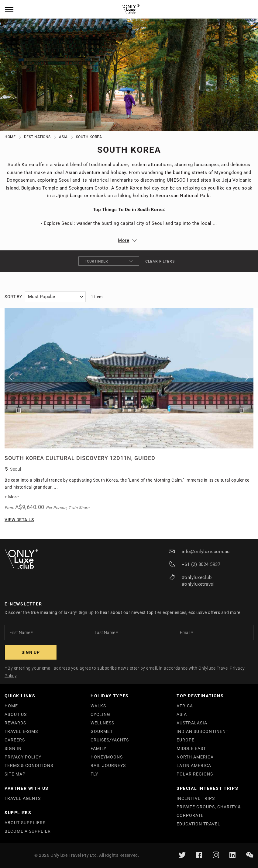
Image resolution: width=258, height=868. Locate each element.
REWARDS (15, 723)
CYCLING (100, 714)
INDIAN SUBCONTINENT (203, 731)
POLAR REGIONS (195, 774)
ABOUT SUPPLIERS (25, 823)
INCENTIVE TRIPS (196, 798)
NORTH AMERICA (195, 757)
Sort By (13, 297)
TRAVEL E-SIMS (21, 731)
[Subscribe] (31, 652)
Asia (63, 137)
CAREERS (15, 740)
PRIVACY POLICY (23, 757)
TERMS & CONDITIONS (29, 765)
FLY (94, 774)
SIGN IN (13, 748)
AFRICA (185, 706)
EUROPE (186, 740)
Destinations (37, 137)
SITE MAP (15, 774)
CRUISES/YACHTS (110, 740)
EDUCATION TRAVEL (198, 824)
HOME (11, 706)
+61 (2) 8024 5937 (201, 564)
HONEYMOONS (107, 757)
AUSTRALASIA (192, 723)
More (124, 240)
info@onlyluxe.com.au (206, 552)
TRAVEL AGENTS (23, 798)
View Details (19, 520)
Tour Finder (109, 261)
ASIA (182, 714)
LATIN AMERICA (194, 765)
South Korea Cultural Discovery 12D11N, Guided (80, 458)
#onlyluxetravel (198, 584)
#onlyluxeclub (197, 577)
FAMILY (98, 748)
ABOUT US (16, 714)
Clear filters (160, 261)
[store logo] (129, 9)
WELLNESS (102, 723)
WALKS (98, 706)
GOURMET (102, 731)
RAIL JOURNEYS (108, 765)
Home (10, 137)
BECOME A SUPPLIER (28, 831)
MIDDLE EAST (191, 748)
